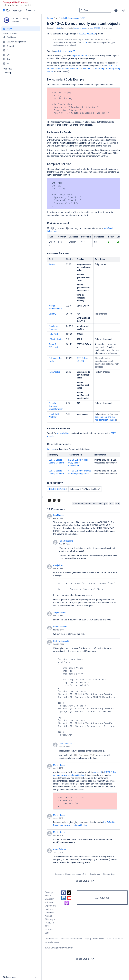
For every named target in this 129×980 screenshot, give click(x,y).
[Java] (21, 59)
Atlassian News (109, 874)
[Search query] (95, 10)
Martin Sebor (59, 765)
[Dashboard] (21, 37)
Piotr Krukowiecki (61, 641)
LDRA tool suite (56, 339)
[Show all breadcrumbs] (57, 18)
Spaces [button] (29, 10)
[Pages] (21, 29)
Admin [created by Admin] (58, 28)
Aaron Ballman (60, 849)
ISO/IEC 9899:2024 (58, 489)
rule (111, 504)
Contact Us (102, 898)
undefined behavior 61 (65, 51)
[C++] (21, 55)
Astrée (52, 264)
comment (98, 772)
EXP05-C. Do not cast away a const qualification (78, 463)
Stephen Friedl (60, 612)
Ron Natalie (58, 515)
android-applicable (94, 504)
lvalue (85, 42)
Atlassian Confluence (73, 874)
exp (117, 504)
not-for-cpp (78, 504)
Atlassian (85, 881)
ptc (106, 504)
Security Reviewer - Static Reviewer (56, 406)
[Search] (82, 10)
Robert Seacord (66, 541)
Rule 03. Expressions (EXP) (73, 18)
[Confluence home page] (12, 10)
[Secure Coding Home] (21, 42)
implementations (80, 56)
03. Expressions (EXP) (85, 755)
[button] (116, 10)
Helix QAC (53, 334)
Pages (50, 18)
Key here (51, 449)
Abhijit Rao (58, 565)
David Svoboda (66, 744)
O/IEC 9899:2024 (89, 34)
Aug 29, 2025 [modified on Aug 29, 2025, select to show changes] (95, 28)
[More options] (122, 18)
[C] (21, 50)
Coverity (52, 314)
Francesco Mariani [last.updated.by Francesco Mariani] (81, 28)
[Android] (21, 46)
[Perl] (21, 64)
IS (80, 34)
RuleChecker (54, 372)
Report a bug (95, 874)
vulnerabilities (63, 433)
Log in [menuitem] (123, 10)
